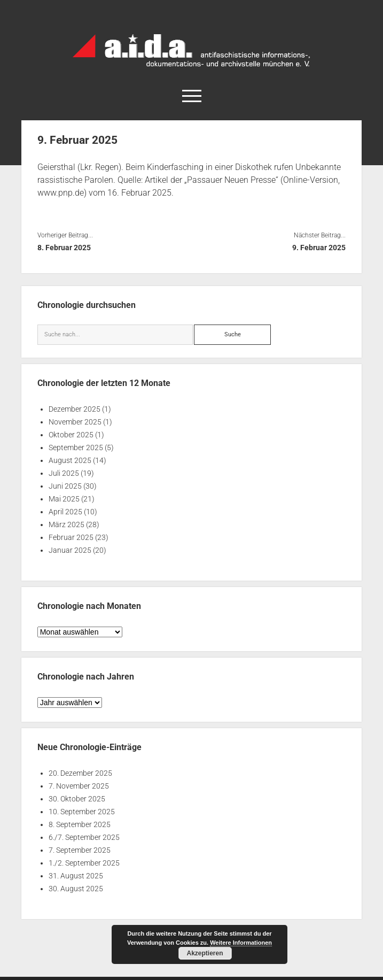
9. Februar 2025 (319, 248)
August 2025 (70, 460)
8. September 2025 (80, 824)
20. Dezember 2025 (80, 773)
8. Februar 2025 (64, 248)
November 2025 (75, 422)
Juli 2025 (64, 473)
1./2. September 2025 (84, 863)
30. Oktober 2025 (77, 799)
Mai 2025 (64, 499)
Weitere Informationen (241, 943)
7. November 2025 (79, 786)
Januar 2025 (70, 550)
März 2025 (67, 524)
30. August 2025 (76, 889)
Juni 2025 (65, 486)
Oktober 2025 (71, 435)
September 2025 (76, 447)
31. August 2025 (76, 876)
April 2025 (65, 512)
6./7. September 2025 (84, 837)
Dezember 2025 (75, 409)
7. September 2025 (80, 850)
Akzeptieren (205, 953)
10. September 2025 (82, 812)
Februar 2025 (71, 537)
